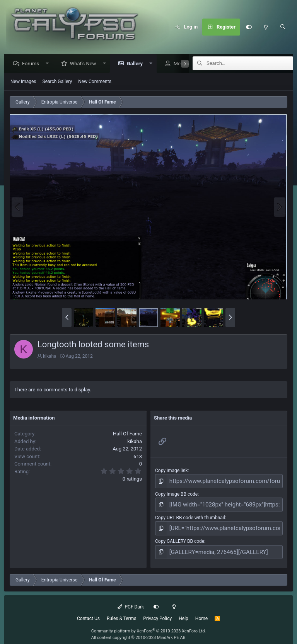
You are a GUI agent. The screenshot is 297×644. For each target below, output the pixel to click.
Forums (32, 64)
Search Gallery (57, 82)
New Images (23, 82)
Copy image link (172, 471)
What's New (85, 64)
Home (201, 612)
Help (183, 612)
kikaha (50, 357)
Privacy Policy (157, 612)
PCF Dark (131, 600)
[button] (49, 64)
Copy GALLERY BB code (180, 536)
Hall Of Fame (127, 434)
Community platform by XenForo (149, 624)
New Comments (95, 82)
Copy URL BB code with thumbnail (190, 515)
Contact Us (88, 612)
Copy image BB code (176, 493)
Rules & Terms (121, 612)
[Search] (283, 27)
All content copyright (138, 631)
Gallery (137, 64)
